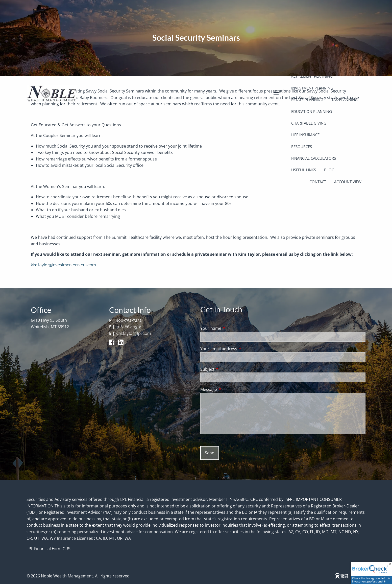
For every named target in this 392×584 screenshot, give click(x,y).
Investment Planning (312, 88)
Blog (329, 170)
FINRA (232, 499)
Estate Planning (307, 100)
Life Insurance (305, 135)
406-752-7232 (129, 320)
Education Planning (312, 111)
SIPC (244, 499)
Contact (318, 182)
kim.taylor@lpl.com (133, 333)
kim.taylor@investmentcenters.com (63, 265)
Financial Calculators (314, 158)
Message (229, 389)
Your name (231, 328)
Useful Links (304, 170)
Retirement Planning (312, 76)
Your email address (239, 349)
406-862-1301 (129, 327)
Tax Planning (345, 100)
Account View (348, 182)
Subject (228, 369)
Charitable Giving (309, 123)
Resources (302, 147)
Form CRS (61, 549)
